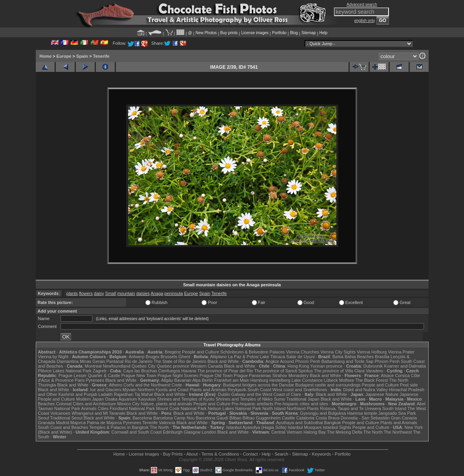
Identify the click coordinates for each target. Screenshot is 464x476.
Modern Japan (90, 399)
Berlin (207, 380)
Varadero (374, 371)
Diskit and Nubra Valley (366, 390)
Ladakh (106, 394)
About (192, 454)
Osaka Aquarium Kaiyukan (130, 399)
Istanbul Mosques (304, 427)
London (209, 432)
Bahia (338, 357)
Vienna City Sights (338, 352)
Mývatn (129, 390)
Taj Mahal (144, 394)
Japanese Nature (382, 394)
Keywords (321, 454)
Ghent (184, 357)
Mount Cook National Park (181, 408)
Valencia (167, 423)
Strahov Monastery (290, 375)
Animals (89, 408)
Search (282, 454)
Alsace (387, 375)
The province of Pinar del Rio (225, 371)
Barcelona (142, 418)
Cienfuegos (169, 371)
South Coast (260, 390)
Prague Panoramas (252, 375)
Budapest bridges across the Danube (258, 385)
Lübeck (331, 380)
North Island (274, 408)
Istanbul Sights (337, 427)
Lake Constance (307, 380)
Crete (177, 385)
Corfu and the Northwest (147, 385)
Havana (189, 371)
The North (399, 380)
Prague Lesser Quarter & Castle (89, 375)
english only (365, 21)
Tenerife (101, 56)
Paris (80, 380)
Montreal (93, 366)
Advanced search (362, 5)
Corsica (402, 375)
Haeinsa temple (362, 413)
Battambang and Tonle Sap (348, 361)
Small (111, 293)
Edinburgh (172, 432)
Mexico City (128, 404)
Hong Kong (298, 366)
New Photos (206, 33)
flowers (86, 293)
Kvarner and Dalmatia (405, 366)
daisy (99, 293)
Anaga (157, 293)
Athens (116, 385)
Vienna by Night (53, 357)
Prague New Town (139, 375)
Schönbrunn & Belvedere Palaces (253, 352)
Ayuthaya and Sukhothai (300, 423)
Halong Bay (315, 432)
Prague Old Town (216, 375)
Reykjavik (237, 390)
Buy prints (229, 33)
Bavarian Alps (188, 380)
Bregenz (173, 352)
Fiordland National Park (132, 408)
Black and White (223, 361)
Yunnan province (326, 366)
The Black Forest (371, 380)
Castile (288, 418)
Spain (82, 56)
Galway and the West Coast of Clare (266, 394)
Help (324, 33)
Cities (103, 408)
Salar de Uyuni (301, 357)
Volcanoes (60, 413)
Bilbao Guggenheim (262, 418)
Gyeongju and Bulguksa (323, 413)
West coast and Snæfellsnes (300, 390)
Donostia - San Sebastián (365, 418)
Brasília (382, 357)
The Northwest (398, 432)
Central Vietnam (287, 432)
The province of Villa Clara (339, 371)
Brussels (169, 357)
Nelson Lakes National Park (235, 408)
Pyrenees (95, 380)
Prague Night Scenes (178, 375)
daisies (143, 293)
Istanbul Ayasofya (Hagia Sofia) (256, 427)
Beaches (47, 404)
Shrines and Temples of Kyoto (186, 399)
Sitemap (309, 33)
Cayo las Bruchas (140, 371)
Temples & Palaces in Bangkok (119, 427)
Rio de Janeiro (138, 361)
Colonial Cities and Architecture (86, 404)
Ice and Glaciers (105, 390)
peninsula (173, 293)
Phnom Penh (387, 361)
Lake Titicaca (272, 357)
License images (255, 33)
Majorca (78, 423)
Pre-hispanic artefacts (252, 404)
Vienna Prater (401, 352)
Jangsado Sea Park (397, 413)
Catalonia (305, 418)
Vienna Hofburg (372, 352)
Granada (47, 423)
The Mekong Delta (345, 432)
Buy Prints (173, 454)
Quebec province (173, 366)
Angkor (272, 361)
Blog (294, 33)
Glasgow (192, 432)
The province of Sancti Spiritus (283, 371)
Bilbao (236, 418)
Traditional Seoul (66, 418)
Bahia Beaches (359, 357)
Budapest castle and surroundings (328, 385)
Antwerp (136, 357)
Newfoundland (117, 366)
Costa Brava (327, 418)
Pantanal (115, 361)
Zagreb (100, 371)
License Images (144, 454)
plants (72, 293)
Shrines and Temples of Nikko (244, 399)
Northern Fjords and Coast (163, 390)
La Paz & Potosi (243, 357)
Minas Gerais (93, 361)
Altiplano (218, 357)
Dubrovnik (373, 366)
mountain (126, 293)
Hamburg (259, 380)
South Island (394, 408)
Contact (250, 454)
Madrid (62, 423)
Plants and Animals (208, 390)
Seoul (44, 418)
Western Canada (207, 366)
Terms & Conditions (220, 454)
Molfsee (347, 380)
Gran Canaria (404, 418)
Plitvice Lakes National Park (65, 371)
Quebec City (144, 366)
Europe (64, 56)
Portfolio (279, 33)
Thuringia (47, 385)
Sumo (280, 399)
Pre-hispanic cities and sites (301, 404)
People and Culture (200, 352)
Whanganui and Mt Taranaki (98, 413)
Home (46, 56)
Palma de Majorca (104, 423)
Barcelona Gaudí (212, 418)
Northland (296, 408)
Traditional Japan (303, 399)
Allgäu (167, 380)
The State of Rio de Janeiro (180, 361)
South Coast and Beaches (63, 427)
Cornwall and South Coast (137, 432)
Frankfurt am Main (232, 380)
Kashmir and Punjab (78, 394)
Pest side (409, 385)
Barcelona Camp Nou (174, 418)
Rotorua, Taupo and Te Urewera (350, 408)
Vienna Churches (303, 352)
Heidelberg (280, 380)
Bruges (153, 357)
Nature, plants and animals (166, 404)
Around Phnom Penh (300, 361)
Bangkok (333, 423)
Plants (313, 408)
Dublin (224, 394)
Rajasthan (124, 394)
